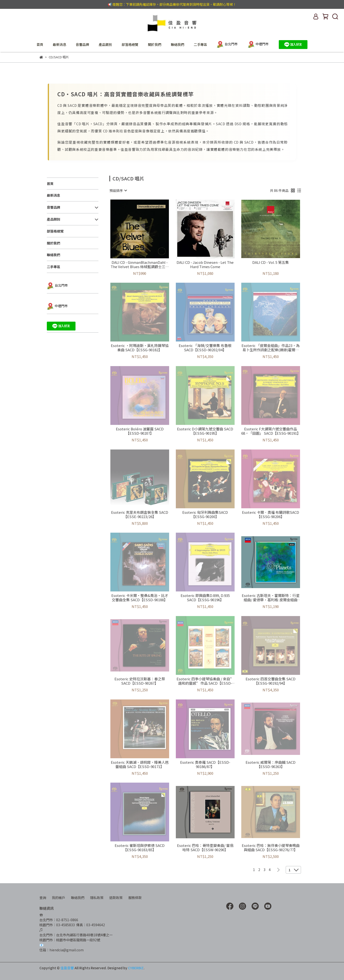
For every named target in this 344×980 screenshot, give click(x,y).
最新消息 (59, 44)
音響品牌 (82, 44)
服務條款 (135, 898)
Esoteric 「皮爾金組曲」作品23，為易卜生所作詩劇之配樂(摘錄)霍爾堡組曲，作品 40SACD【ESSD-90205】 (271, 348)
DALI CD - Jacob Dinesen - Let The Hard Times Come (205, 265)
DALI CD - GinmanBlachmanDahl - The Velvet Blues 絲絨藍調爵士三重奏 (140, 265)
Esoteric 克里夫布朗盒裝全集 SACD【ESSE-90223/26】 (140, 514)
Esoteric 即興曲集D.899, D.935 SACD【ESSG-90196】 (205, 598)
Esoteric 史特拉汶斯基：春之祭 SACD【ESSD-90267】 (140, 681)
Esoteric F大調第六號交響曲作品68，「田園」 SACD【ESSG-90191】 (271, 431)
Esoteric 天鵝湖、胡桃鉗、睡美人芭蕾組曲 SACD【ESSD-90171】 (140, 764)
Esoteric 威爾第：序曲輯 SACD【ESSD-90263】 (271, 764)
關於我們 (155, 44)
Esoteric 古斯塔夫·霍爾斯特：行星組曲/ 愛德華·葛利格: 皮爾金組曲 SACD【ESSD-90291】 (271, 598)
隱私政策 (97, 898)
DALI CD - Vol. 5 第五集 (271, 263)
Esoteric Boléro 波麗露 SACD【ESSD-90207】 (140, 431)
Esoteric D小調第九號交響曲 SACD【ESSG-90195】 (205, 431)
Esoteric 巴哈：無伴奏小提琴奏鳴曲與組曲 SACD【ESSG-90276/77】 (271, 848)
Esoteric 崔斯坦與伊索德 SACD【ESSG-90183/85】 (140, 848)
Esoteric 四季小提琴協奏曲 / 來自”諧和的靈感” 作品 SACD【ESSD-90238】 (205, 681)
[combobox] (118, 190)
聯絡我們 (177, 44)
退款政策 (116, 898)
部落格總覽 (130, 44)
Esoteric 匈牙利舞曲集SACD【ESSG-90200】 (205, 514)
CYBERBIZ (136, 968)
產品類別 (105, 44)
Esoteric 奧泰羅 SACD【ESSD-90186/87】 (205, 764)
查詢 (43, 898)
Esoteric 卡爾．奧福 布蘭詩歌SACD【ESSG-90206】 (271, 514)
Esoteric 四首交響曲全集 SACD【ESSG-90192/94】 (271, 681)
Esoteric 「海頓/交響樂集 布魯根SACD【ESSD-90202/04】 (205, 348)
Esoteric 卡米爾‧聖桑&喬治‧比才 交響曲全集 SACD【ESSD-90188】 (140, 598)
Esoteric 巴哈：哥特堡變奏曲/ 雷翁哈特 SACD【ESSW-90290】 (205, 848)
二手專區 (200, 44)
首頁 (40, 44)
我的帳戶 (59, 898)
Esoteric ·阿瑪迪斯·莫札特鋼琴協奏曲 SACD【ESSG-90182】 (140, 348)
